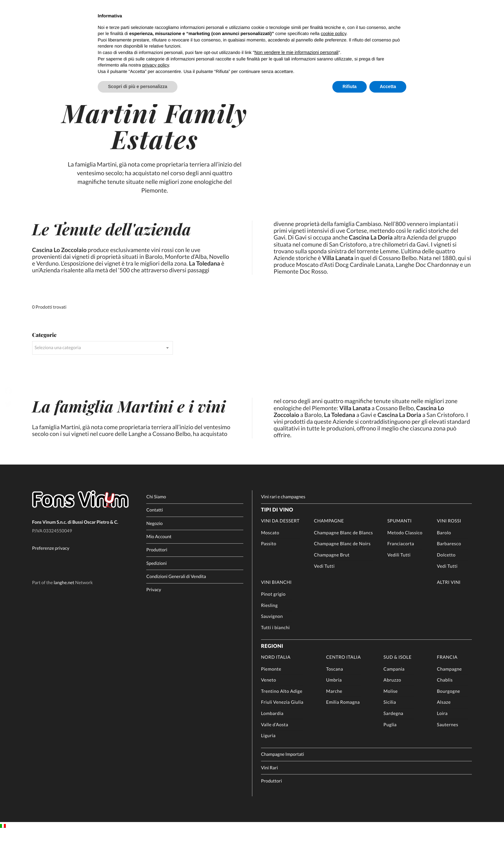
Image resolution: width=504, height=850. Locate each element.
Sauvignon (272, 635)
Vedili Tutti (399, 574)
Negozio (154, 542)
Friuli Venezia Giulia (282, 721)
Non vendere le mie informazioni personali (296, 52)
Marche (334, 710)
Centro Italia (344, 676)
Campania (394, 688)
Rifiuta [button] (350, 86)
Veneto (269, 699)
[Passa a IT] (3, 845)
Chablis (445, 699)
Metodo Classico (405, 552)
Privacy (154, 609)
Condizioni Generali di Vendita (176, 596)
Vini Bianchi (276, 601)
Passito (269, 563)
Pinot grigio (273, 613)
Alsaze (444, 721)
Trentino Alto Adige (282, 710)
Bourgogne (448, 710)
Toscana (335, 688)
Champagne (329, 540)
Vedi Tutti (324, 585)
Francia (447, 676)
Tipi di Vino (277, 529)
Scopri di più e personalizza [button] (138, 86)
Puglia (390, 743)
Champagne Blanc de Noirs (342, 563)
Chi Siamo (156, 516)
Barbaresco (449, 563)
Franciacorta (401, 563)
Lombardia (272, 732)
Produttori (157, 569)
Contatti (155, 529)
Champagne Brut (332, 574)
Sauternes (447, 743)
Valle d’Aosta (275, 743)
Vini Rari (270, 787)
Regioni (272, 665)
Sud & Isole (397, 676)
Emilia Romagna (343, 721)
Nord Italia (276, 676)
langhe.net (64, 602)
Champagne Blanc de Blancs (343, 552)
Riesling (269, 624)
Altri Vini (449, 601)
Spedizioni (156, 582)
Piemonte (271, 688)
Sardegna (393, 732)
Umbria (334, 699)
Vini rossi (449, 540)
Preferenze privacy (51, 567)
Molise (391, 710)
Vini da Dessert (280, 540)
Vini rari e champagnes (283, 516)
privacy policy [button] (156, 65)
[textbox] (103, 366)
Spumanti (400, 540)
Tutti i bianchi (275, 647)
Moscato (270, 552)
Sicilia (390, 721)
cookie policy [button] (333, 33)
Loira (442, 732)
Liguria (268, 755)
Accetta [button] (388, 86)
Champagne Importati (283, 773)
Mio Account (159, 556)
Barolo (444, 552)
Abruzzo (392, 699)
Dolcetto (446, 574)
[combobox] (103, 366)
